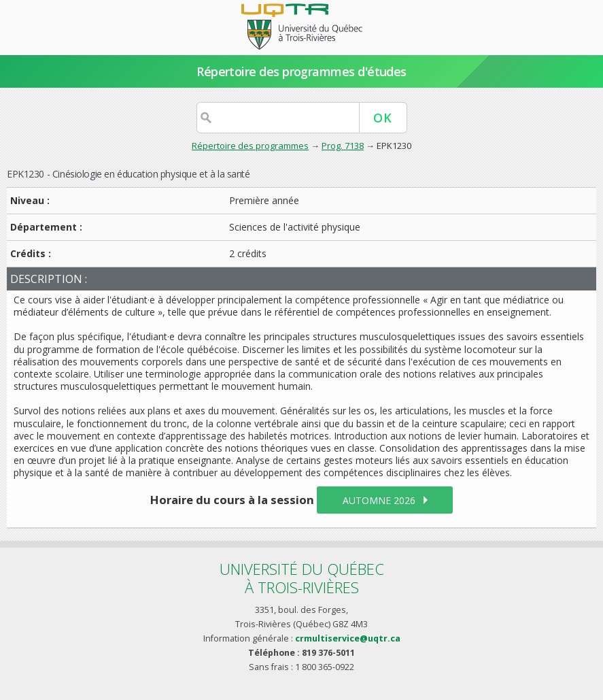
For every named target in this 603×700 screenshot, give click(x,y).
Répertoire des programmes (250, 146)
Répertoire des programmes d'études (301, 71)
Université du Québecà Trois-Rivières (302, 578)
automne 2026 (379, 500)
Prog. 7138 (343, 146)
